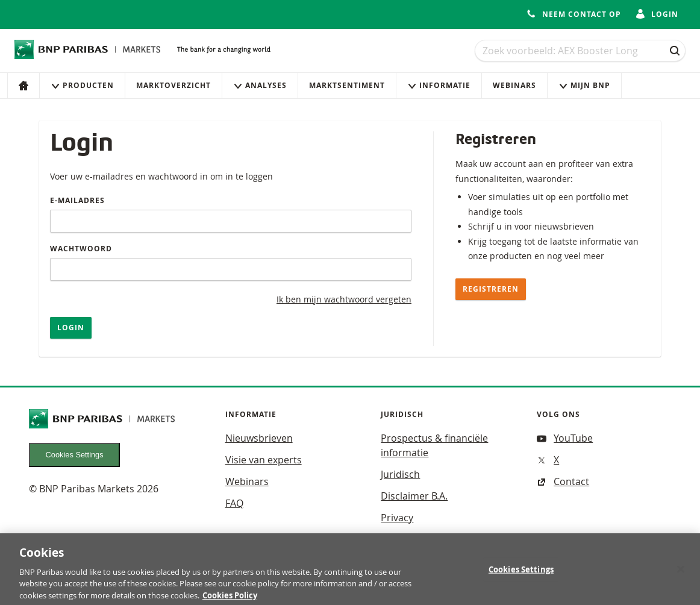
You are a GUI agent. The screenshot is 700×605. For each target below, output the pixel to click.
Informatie (439, 85)
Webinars (514, 85)
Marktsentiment (347, 85)
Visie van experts (264, 460)
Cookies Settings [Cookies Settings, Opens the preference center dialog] (521, 574)
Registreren (491, 289)
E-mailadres (77, 200)
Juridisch (400, 474)
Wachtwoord (81, 249)
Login (71, 328)
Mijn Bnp (584, 85)
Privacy (397, 518)
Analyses (260, 85)
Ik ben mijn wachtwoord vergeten (344, 299)
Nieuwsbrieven (259, 438)
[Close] (681, 573)
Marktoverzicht (173, 85)
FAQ (234, 503)
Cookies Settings (75, 455)
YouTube (565, 438)
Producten (82, 85)
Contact (563, 481)
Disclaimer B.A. (414, 496)
